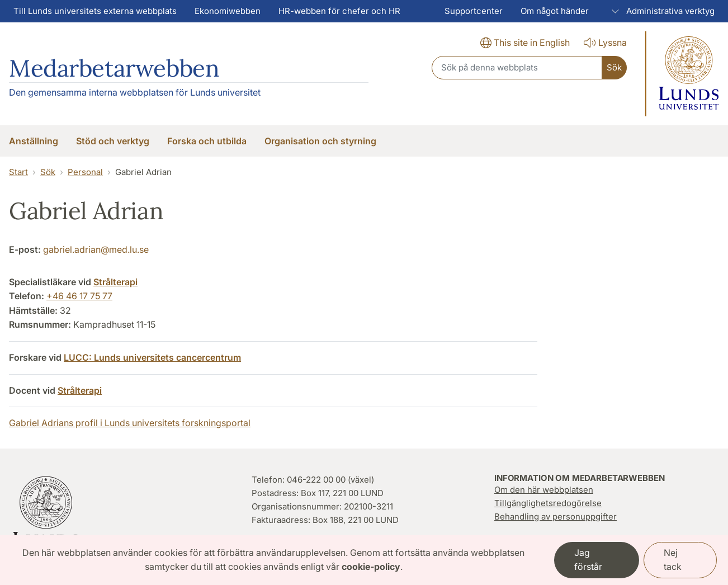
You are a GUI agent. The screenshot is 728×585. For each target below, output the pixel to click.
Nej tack (673, 560)
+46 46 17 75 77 (79, 296)
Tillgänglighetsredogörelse (548, 503)
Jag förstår (588, 560)
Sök (48, 172)
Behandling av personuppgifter (556, 516)
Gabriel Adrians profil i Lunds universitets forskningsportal (130, 423)
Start (18, 172)
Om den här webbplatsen (544, 490)
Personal (85, 172)
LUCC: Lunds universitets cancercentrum (152, 357)
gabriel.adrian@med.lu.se (96, 249)
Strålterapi (115, 282)
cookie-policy (371, 567)
